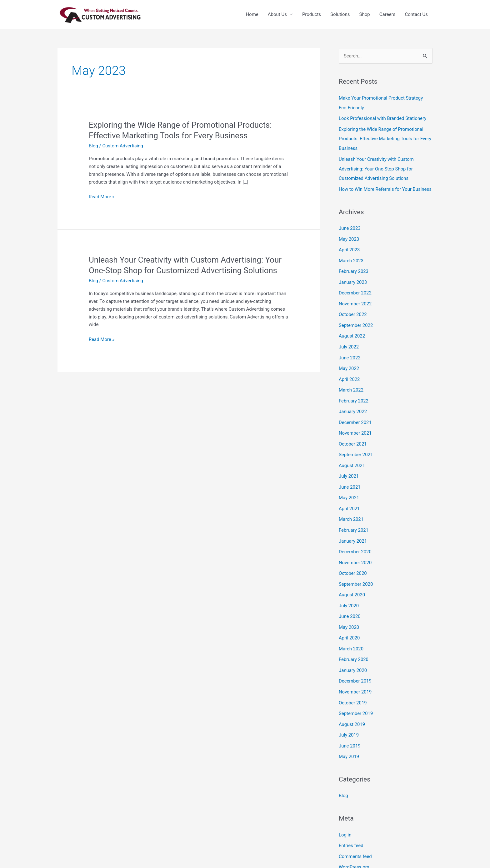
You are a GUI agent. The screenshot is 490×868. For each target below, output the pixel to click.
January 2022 (353, 405)
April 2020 (349, 626)
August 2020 (352, 584)
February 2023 (354, 268)
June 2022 (350, 353)
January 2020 (353, 658)
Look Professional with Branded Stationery (383, 118)
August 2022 (352, 331)
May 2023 (349, 237)
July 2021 (349, 468)
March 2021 (351, 510)
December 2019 (355, 668)
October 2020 (353, 563)
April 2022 (349, 373)
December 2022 (355, 289)
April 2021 (349, 500)
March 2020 (351, 637)
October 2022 (353, 310)
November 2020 (355, 553)
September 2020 (356, 574)
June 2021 (350, 479)
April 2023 (349, 247)
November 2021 (355, 426)
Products (312, 15)
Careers (387, 15)
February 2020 (354, 648)
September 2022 (356, 321)
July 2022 (349, 342)
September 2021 (356, 447)
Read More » (102, 197)
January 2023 (353, 279)
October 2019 (353, 690)
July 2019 (349, 721)
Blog (93, 146)
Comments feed (355, 841)
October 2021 (353, 437)
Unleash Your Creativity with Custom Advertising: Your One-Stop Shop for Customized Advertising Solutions (377, 167)
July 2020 (349, 595)
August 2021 (352, 458)
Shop (365, 15)
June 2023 (350, 226)
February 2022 (354, 395)
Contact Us (416, 15)
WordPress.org (354, 852)
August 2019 (352, 711)
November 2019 (355, 679)
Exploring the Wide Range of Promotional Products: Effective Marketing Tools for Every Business (385, 138)
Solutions (340, 15)
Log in (345, 820)
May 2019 (349, 742)
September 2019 (356, 700)
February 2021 (354, 521)
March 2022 (351, 384)
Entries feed (351, 831)
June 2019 (350, 732)
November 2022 (355, 300)
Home (252, 15)
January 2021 (353, 532)
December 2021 (355, 416)
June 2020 (350, 605)
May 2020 (349, 616)
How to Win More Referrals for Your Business (385, 187)
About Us (277, 15)
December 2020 (355, 542)
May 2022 (349, 363)
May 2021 (349, 490)
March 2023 (351, 258)
